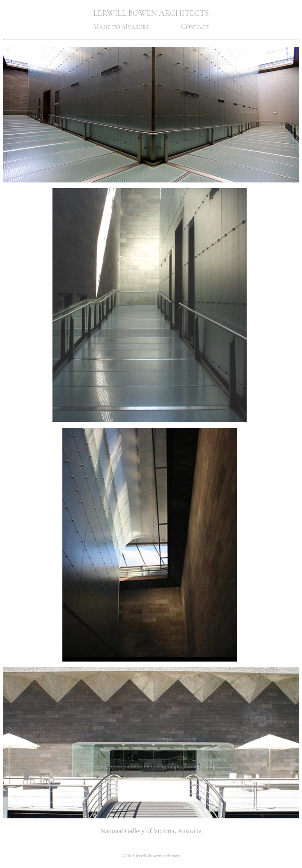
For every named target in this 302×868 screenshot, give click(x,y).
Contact (195, 27)
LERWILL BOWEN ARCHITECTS (151, 13)
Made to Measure (121, 27)
